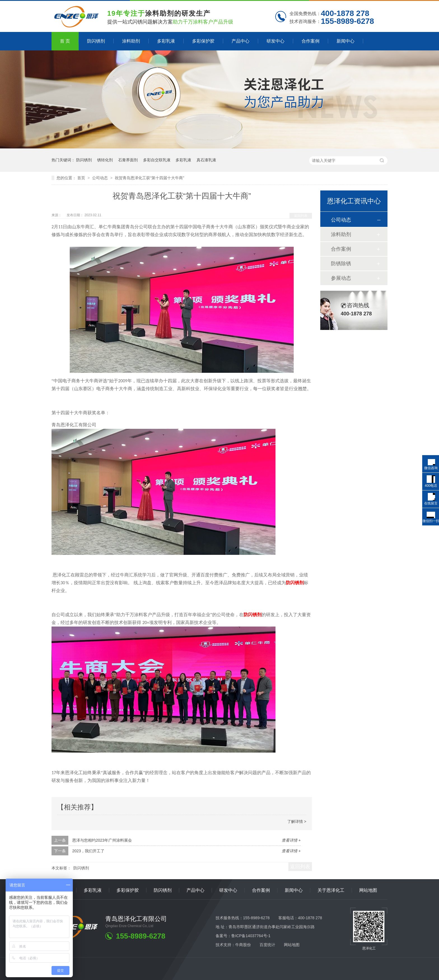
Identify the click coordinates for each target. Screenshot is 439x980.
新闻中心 (345, 41)
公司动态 (101, 178)
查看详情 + (291, 840)
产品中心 (240, 41)
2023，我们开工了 (88, 851)
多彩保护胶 (203, 41)
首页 (82, 178)
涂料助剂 (131, 41)
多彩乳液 (166, 41)
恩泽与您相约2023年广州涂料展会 (102, 840)
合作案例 (310, 41)
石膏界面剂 (128, 160)
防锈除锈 (341, 264)
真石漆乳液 (206, 160)
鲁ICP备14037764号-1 (251, 936)
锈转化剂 (105, 160)
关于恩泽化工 (331, 890)
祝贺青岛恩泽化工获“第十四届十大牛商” (149, 178)
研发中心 (275, 41)
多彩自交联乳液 (157, 160)
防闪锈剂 (96, 41)
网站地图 (368, 890)
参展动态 (341, 278)
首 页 (65, 41)
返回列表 (301, 216)
